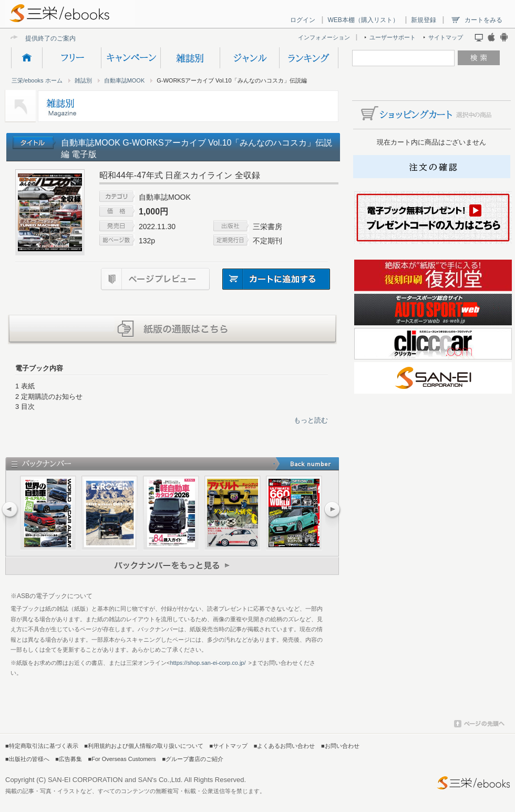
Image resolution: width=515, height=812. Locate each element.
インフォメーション (324, 37)
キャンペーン (131, 58)
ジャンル (249, 58)
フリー (71, 58)
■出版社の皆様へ (27, 759)
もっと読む (311, 420)
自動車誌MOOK (125, 80)
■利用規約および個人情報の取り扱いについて (144, 746)
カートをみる (483, 20)
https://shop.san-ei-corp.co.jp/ (208, 663)
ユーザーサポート (393, 37)
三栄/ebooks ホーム (37, 80)
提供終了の (41, 38)
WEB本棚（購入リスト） (363, 20)
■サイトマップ (229, 746)
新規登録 (424, 20)
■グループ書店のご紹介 (193, 759)
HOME (27, 58)
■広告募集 (69, 759)
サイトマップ (446, 37)
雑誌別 (190, 58)
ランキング (309, 58)
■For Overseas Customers (122, 759)
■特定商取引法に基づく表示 (42, 746)
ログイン (303, 20)
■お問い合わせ (340, 746)
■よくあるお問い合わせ (285, 746)
